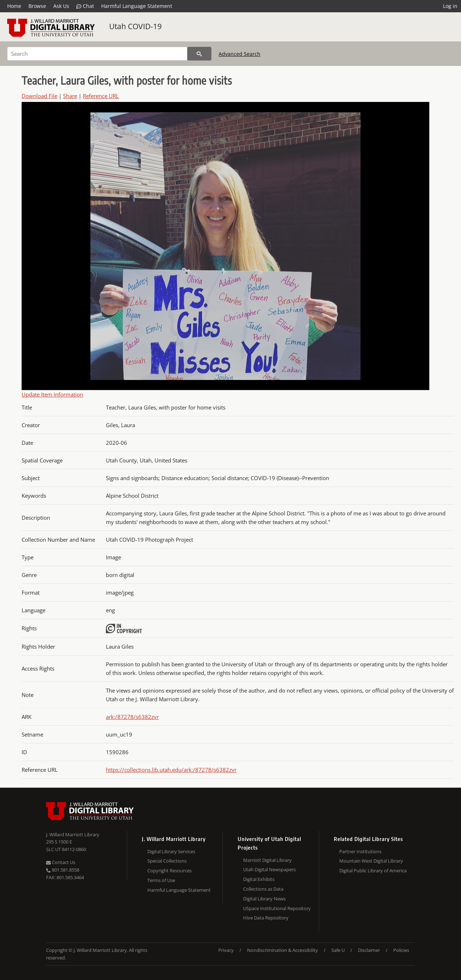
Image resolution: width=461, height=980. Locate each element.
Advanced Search (240, 54)
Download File (39, 96)
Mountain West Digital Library (371, 861)
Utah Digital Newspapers (269, 869)
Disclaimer (369, 950)
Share (70, 96)
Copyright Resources (169, 871)
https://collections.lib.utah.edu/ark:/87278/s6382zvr (171, 770)
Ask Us (61, 6)
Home (14, 6)
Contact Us (61, 862)
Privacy (226, 950)
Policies (401, 950)
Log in (450, 6)
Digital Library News (264, 899)
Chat (85, 6)
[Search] (97, 54)
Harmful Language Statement (137, 6)
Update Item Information (52, 394)
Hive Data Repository (266, 918)
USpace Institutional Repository (277, 908)
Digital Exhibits (259, 879)
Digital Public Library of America (373, 871)
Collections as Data (263, 889)
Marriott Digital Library (267, 860)
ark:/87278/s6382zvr (132, 717)
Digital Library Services (171, 851)
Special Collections (167, 861)
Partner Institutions (360, 851)
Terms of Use (161, 880)
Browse (37, 6)
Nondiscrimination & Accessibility (283, 950)
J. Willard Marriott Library (73, 834)
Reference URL (101, 96)
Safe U (338, 950)
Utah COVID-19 (135, 26)
